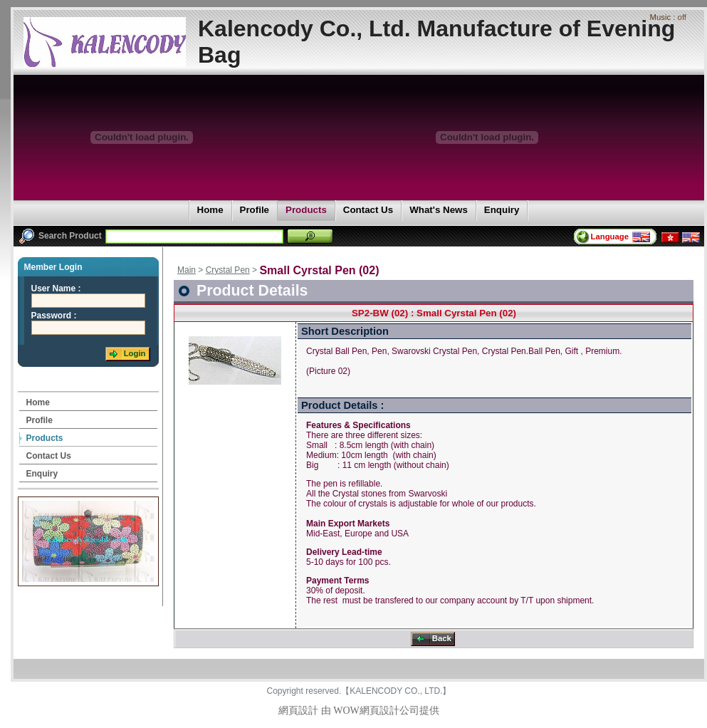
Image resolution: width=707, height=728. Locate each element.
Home (210, 210)
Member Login (53, 267)
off (682, 17)
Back (432, 639)
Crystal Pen (228, 270)
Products (306, 210)
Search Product (61, 236)
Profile (254, 210)
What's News (438, 210)
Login (126, 354)
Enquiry (502, 210)
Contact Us (368, 210)
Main (187, 270)
